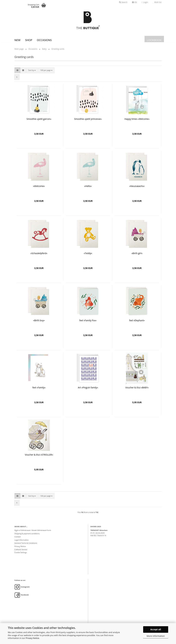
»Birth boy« (39, 323)
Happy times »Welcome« (137, 121)
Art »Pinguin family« (88, 390)
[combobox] (32, 73)
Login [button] (145, 2)
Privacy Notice (32, 638)
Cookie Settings (21, 555)
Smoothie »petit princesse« (88, 121)
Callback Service (21, 552)
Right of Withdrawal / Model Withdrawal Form (33, 533)
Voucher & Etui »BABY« (137, 390)
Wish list (157, 2)
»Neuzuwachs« (137, 188)
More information (156, 636)
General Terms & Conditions (26, 545)
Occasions (44, 40)
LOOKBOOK (154, 40)
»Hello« (88, 188)
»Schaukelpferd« (39, 256)
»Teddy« (88, 256)
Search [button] (123, 2)
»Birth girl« (137, 256)
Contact (18, 539)
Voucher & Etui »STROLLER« (39, 457)
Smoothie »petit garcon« (39, 121)
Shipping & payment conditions (27, 536)
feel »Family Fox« (88, 323)
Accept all (156, 629)
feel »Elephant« (137, 323)
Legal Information (22, 542)
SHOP (29, 40)
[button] (134, 2)
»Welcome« (39, 188)
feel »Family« (39, 390)
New (18, 40)
